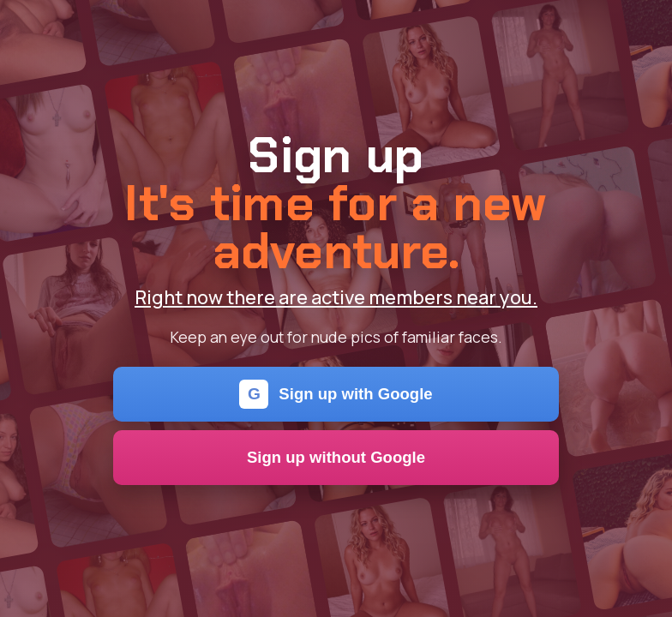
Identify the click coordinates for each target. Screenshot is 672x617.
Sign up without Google (336, 457)
